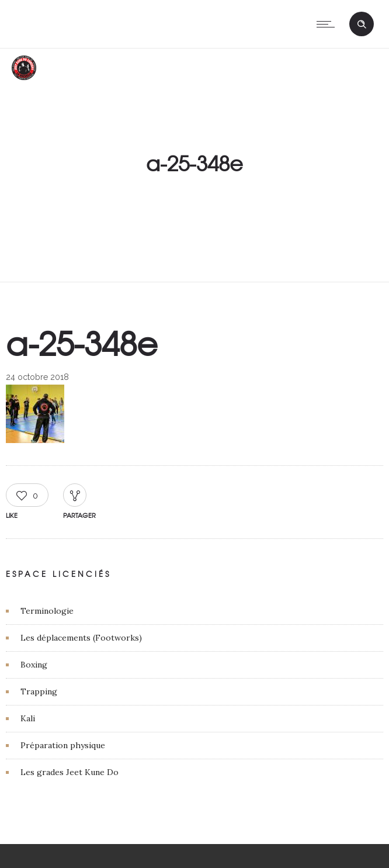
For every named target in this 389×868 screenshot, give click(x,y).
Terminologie (47, 611)
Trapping (39, 691)
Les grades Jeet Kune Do (70, 772)
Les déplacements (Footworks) (81, 638)
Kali (28, 718)
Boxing (34, 665)
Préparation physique (63, 745)
